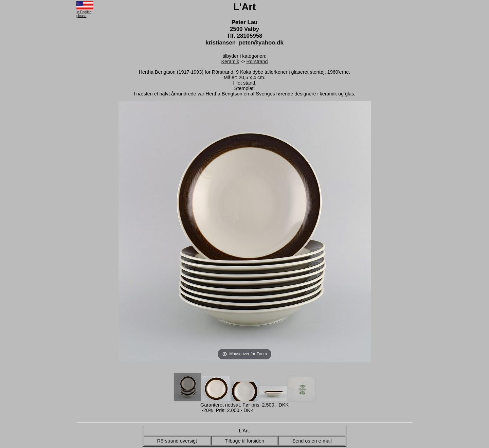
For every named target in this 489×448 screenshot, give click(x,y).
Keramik (230, 61)
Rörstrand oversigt (177, 441)
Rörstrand (257, 61)
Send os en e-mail (312, 441)
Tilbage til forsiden (244, 441)
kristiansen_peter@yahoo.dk (244, 43)
